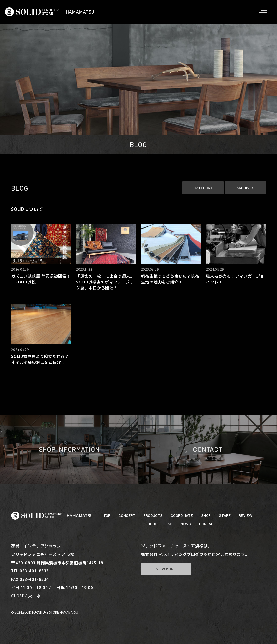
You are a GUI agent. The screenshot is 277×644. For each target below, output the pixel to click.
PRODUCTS (153, 515)
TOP (107, 515)
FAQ (169, 524)
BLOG (152, 524)
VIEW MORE (166, 569)
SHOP (206, 515)
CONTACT (208, 524)
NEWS (186, 524)
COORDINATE (182, 515)
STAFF (225, 515)
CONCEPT (127, 515)
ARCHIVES (245, 188)
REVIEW (245, 515)
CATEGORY (203, 188)
